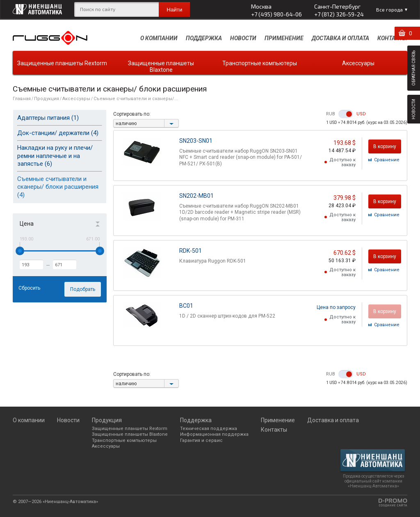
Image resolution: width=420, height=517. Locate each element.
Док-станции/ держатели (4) (58, 133)
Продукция (47, 99)
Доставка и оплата (340, 38)
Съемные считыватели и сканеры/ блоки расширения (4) (58, 187)
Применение (284, 38)
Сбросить (29, 288)
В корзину (385, 146)
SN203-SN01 (196, 141)
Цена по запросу (336, 307)
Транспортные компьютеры (260, 63)
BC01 (186, 306)
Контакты (392, 38)
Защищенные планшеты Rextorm (62, 63)
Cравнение (387, 160)
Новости (243, 38)
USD (361, 114)
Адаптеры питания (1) (48, 118)
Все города (389, 9)
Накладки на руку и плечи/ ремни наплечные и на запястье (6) (55, 156)
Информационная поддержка (214, 434)
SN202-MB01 (196, 196)
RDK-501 (191, 251)
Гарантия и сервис (201, 440)
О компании (159, 38)
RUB (331, 114)
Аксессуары (358, 63)
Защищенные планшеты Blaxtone (161, 66)
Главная (22, 99)
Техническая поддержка (209, 429)
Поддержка (204, 38)
